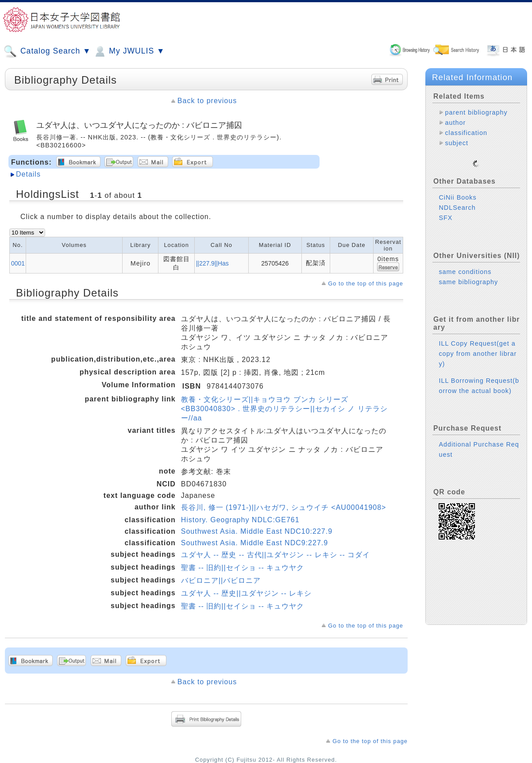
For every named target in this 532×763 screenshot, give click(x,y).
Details (28, 174)
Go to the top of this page (366, 283)
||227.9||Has (212, 263)
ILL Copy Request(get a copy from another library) (478, 347)
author (455, 123)
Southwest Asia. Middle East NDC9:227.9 (254, 543)
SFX (445, 211)
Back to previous (207, 101)
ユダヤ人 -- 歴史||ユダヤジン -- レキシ (246, 593)
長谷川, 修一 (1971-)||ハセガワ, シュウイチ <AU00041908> (284, 507)
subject (457, 143)
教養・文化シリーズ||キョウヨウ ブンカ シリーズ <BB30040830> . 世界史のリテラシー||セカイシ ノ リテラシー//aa (284, 409)
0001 (18, 263)
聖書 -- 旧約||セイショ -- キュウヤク (243, 568)
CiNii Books (457, 190)
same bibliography (468, 275)
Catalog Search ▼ (47, 51)
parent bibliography (476, 112)
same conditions (465, 265)
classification (466, 133)
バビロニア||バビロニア (221, 580)
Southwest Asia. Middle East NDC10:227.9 (257, 531)
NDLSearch (457, 200)
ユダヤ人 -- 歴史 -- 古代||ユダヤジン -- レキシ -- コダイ (276, 555)
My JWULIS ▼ (129, 51)
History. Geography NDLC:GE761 (240, 520)
